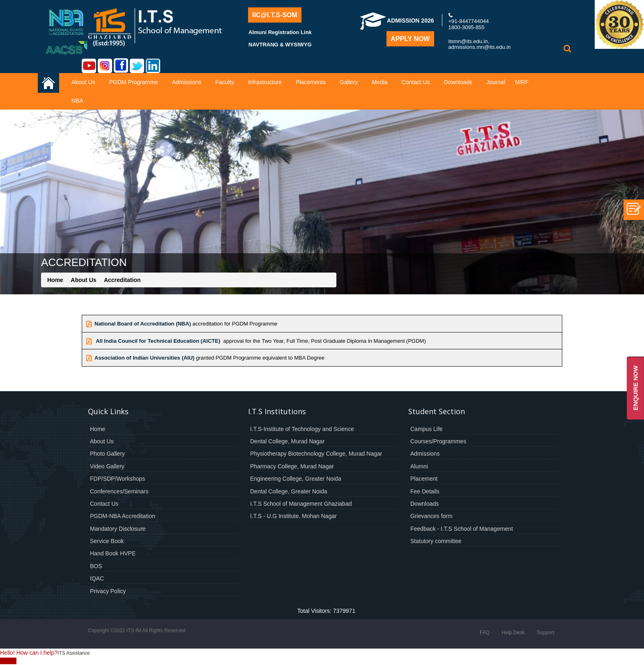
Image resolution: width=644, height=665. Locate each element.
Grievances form (431, 516)
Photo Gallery (107, 454)
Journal (496, 82)
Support (545, 633)
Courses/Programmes (438, 441)
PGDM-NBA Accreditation (123, 516)
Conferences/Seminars (119, 491)
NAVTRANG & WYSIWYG (280, 45)
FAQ (485, 633)
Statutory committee (436, 541)
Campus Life (427, 429)
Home (55, 280)
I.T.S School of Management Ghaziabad (301, 504)
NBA (77, 101)
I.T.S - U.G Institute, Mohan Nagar (293, 516)
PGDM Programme (134, 82)
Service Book (107, 541)
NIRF (522, 82)
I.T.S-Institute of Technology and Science (302, 429)
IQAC (97, 578)
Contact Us (416, 82)
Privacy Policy (108, 591)
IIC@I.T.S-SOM (275, 15)
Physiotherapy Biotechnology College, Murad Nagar (316, 454)
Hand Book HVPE (113, 553)
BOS (96, 566)
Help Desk (513, 633)
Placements (311, 82)
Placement (424, 479)
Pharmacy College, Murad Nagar (292, 466)
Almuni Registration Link (280, 32)
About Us (83, 82)
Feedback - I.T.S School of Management (462, 529)
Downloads (458, 82)
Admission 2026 (397, 21)
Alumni (419, 466)
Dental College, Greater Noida (289, 491)
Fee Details (425, 491)
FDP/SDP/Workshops (117, 479)
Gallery (349, 82)
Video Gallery (107, 466)
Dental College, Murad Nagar (287, 441)
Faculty (224, 82)
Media (379, 82)
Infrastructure (264, 82)
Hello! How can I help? (29, 653)
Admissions (187, 82)
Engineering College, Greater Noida (296, 479)
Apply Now (410, 39)
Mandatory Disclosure (118, 529)
